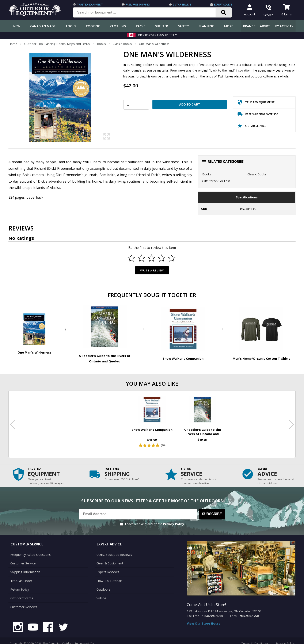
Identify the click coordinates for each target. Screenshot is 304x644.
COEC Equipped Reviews (113, 551)
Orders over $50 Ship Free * (157, 35)
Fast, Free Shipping (137, 5)
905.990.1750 (249, 612)
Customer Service (22, 559)
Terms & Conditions (255, 638)
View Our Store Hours (204, 620)
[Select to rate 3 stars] (152, 258)
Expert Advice (222, 5)
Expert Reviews (107, 567)
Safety (183, 26)
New (17, 26)
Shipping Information (25, 567)
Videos (101, 593)
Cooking (93, 26)
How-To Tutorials (109, 576)
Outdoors (103, 584)
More (229, 26)
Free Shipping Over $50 (258, 115)
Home (13, 44)
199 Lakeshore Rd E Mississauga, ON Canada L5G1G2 (224, 607)
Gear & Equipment (109, 559)
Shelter (162, 26)
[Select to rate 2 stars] (141, 258)
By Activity (284, 26)
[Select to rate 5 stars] (172, 258)
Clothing (118, 26)
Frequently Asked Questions (30, 551)
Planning (206, 26)
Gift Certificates (21, 593)
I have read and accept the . (155, 520)
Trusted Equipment (89, 5)
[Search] (223, 12)
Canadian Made (43, 26)
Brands (249, 26)
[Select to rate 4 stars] (162, 258)
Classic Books (122, 44)
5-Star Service (181, 5)
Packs (141, 26)
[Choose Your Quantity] (136, 105)
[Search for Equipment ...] (147, 12)
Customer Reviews (23, 601)
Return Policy (19, 584)
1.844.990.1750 (212, 612)
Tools (71, 26)
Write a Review (152, 270)
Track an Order (21, 576)
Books (101, 44)
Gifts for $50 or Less (216, 181)
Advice (265, 26)
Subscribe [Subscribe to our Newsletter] (212, 510)
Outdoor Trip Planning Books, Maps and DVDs (57, 44)
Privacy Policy (174, 520)
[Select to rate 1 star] (131, 258)
